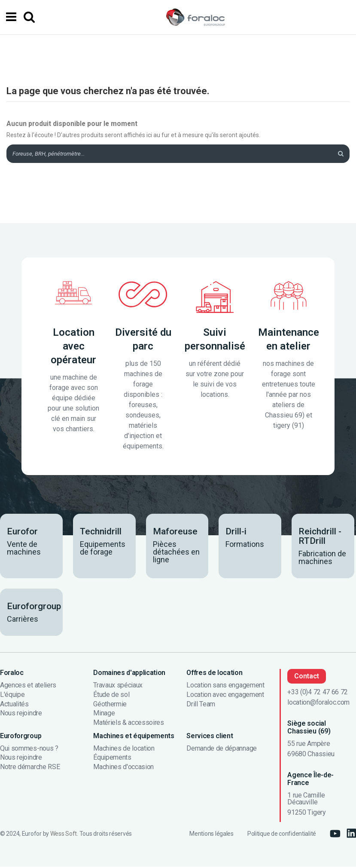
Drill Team (201, 705)
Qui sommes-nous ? (29, 750)
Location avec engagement (225, 696)
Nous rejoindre (21, 715)
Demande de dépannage (222, 750)
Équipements (112, 759)
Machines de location (124, 750)
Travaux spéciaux (118, 687)
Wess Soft (64, 835)
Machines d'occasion (123, 768)
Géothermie (110, 705)
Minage (104, 715)
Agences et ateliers (28, 687)
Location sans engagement (225, 687)
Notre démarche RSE (30, 768)
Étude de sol (111, 696)
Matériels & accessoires (129, 724)
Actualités (14, 705)
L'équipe (12, 696)
